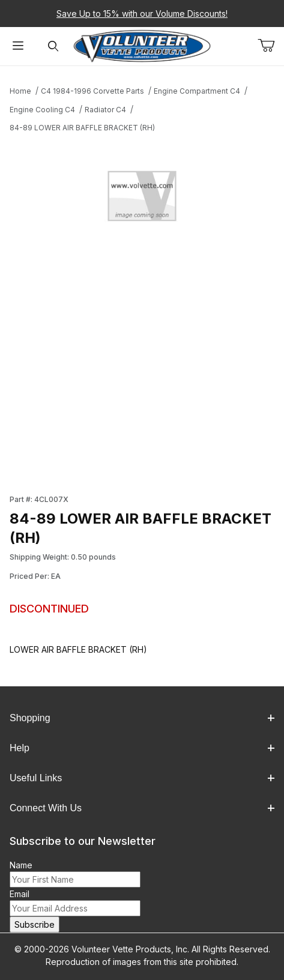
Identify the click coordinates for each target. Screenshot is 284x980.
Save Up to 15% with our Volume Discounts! (142, 14)
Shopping (142, 718)
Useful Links (142, 778)
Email (20, 894)
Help (142, 748)
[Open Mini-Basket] (271, 46)
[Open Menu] (18, 47)
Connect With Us (142, 808)
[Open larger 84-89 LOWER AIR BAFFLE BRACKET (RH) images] (142, 199)
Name (21, 865)
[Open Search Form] (53, 47)
